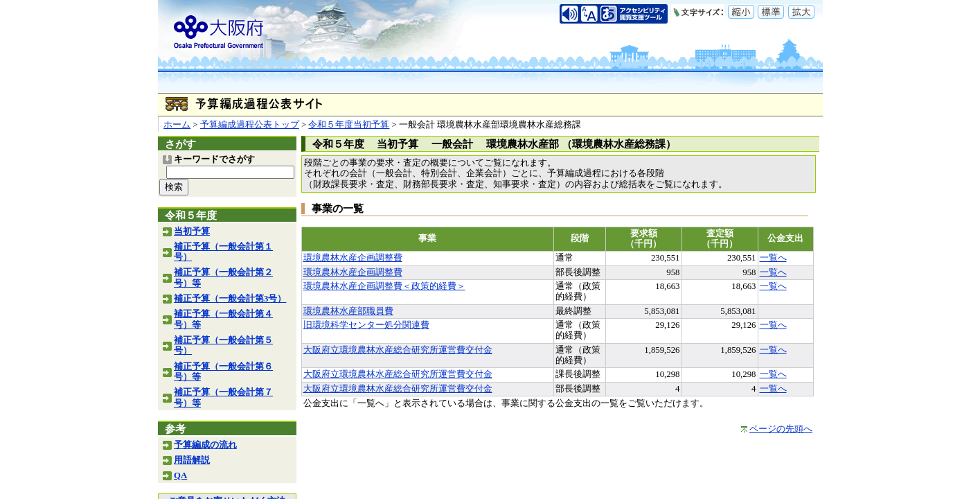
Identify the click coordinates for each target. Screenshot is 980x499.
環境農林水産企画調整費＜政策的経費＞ (384, 286)
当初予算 (192, 231)
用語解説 (192, 460)
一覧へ (773, 258)
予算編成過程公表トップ (250, 125)
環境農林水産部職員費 (348, 311)
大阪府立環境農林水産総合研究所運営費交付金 (398, 350)
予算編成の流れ (205, 445)
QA (180, 475)
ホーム (177, 125)
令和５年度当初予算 (349, 125)
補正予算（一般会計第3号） (230, 299)
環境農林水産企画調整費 (353, 258)
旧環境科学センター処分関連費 (366, 325)
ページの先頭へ (781, 429)
